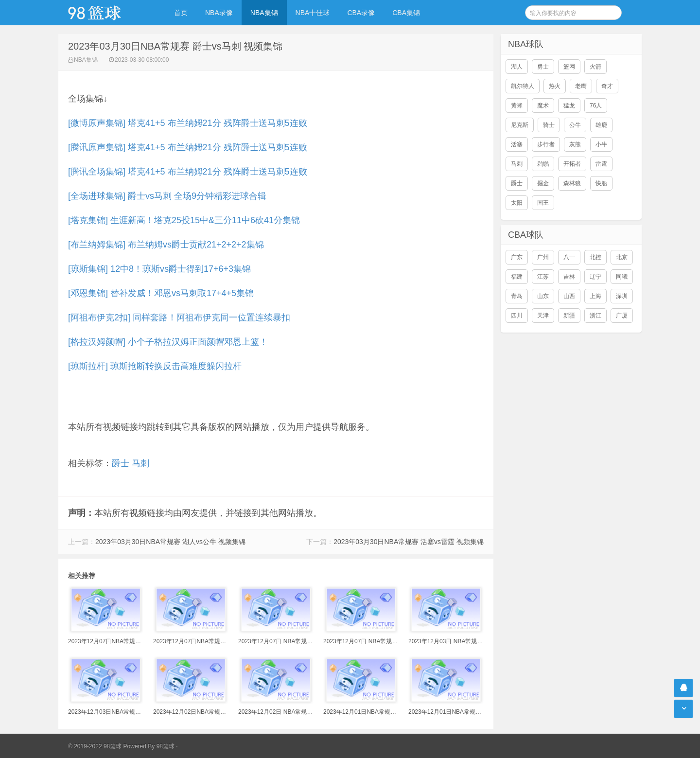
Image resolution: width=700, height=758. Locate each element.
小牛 (601, 144)
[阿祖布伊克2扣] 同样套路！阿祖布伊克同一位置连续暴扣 (179, 317)
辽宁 (595, 277)
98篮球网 (107, 13)
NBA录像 (219, 13)
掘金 (543, 183)
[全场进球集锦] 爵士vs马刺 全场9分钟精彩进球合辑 (167, 196)
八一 (569, 257)
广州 (543, 257)
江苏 (543, 277)
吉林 (569, 277)
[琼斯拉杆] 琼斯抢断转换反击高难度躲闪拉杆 (155, 366)
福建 (517, 277)
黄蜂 (517, 106)
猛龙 (569, 106)
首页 (181, 13)
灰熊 (575, 144)
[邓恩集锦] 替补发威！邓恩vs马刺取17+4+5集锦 (161, 293)
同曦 (622, 277)
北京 (622, 257)
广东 (517, 257)
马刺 (140, 463)
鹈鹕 (543, 164)
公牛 (575, 125)
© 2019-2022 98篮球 (95, 746)
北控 (595, 257)
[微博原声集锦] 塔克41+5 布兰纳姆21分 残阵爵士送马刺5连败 (188, 123)
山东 (543, 296)
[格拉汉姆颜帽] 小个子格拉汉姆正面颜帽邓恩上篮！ (168, 342)
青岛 (517, 296)
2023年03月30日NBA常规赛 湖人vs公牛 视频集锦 (170, 542)
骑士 (549, 125)
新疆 (569, 316)
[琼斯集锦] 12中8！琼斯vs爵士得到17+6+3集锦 (159, 269)
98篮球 (166, 746)
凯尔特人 (523, 86)
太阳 (517, 203)
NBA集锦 (264, 13)
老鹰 (581, 86)
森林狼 (572, 183)
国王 (543, 203)
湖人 (517, 67)
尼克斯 (520, 125)
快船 (601, 183)
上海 (595, 296)
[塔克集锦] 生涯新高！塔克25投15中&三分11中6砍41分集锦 (184, 220)
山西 (569, 296)
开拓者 (572, 164)
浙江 (595, 316)
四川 (517, 316)
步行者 (546, 144)
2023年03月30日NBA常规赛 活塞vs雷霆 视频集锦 (409, 542)
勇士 (543, 67)
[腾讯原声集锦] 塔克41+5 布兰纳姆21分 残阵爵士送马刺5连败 (188, 147)
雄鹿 (601, 125)
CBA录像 (361, 13)
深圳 (622, 296)
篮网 (569, 67)
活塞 (517, 144)
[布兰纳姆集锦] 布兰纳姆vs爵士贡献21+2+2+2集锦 (166, 245)
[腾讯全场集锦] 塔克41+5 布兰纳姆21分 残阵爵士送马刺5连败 (188, 172)
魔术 (543, 106)
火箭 (595, 67)
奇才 (607, 86)
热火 (555, 86)
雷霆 (601, 164)
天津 (543, 316)
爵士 (121, 463)
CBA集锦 (406, 13)
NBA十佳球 (313, 13)
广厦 (622, 316)
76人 (596, 106)
